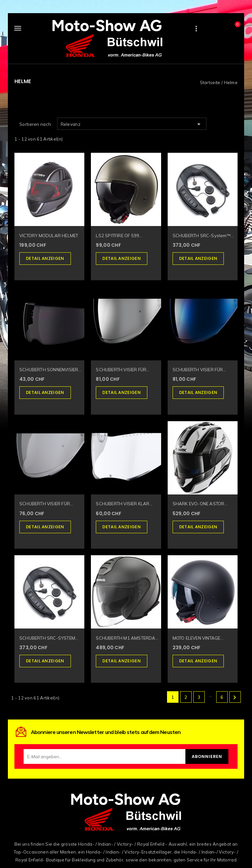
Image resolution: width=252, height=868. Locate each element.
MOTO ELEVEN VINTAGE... (198, 638)
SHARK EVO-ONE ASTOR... (200, 504)
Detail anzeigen (45, 258)
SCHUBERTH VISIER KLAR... (124, 504)
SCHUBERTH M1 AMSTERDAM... (128, 638)
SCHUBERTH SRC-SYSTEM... (49, 638)
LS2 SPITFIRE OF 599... (119, 236)
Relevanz (132, 124)
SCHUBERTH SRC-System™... (203, 236)
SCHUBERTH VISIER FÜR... (123, 370)
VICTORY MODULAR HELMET (49, 236)
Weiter (235, 697)
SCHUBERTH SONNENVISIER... (50, 370)
